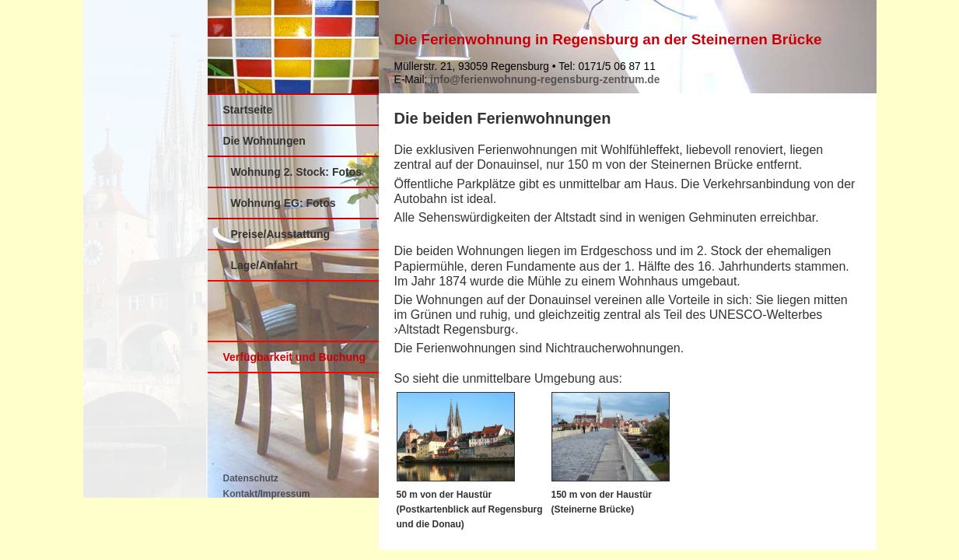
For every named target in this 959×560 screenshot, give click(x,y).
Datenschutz (251, 478)
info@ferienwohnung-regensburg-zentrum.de (545, 80)
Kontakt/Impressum (267, 494)
